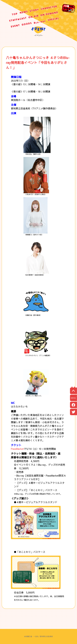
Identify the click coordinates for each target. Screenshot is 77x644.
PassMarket (17, 449)
